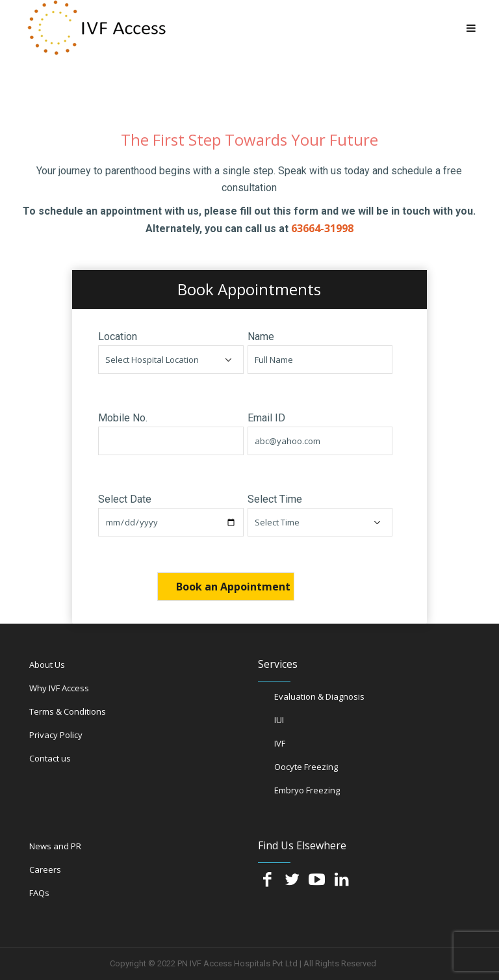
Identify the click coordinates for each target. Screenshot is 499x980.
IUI (279, 720)
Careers (45, 869)
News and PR (55, 846)
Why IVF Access (59, 688)
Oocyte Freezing (306, 767)
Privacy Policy (56, 735)
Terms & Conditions (68, 711)
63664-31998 (322, 228)
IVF (280, 743)
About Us (47, 665)
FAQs (39, 893)
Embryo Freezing (307, 790)
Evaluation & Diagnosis (319, 696)
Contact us (50, 758)
